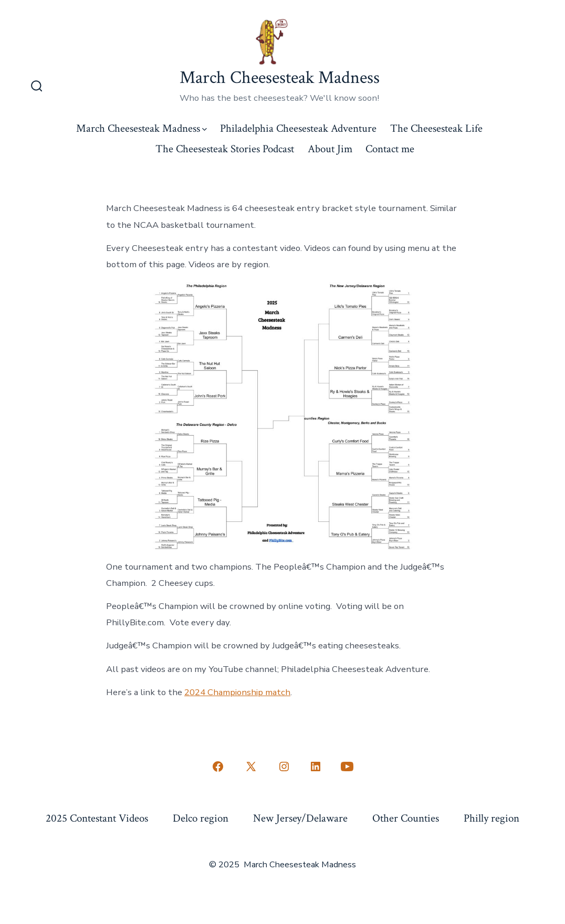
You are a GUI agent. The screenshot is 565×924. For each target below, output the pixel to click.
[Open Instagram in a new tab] (284, 766)
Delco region (201, 818)
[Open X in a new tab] (251, 766)
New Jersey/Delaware (300, 818)
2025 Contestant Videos (97, 818)
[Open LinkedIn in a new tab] (316, 766)
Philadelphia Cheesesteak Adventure (298, 128)
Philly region (491, 818)
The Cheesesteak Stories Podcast (225, 149)
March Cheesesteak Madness (142, 128)
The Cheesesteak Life (436, 128)
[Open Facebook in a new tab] (218, 766)
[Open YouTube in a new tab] (347, 766)
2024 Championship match (237, 692)
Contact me (390, 149)
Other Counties (406, 818)
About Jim (330, 149)
